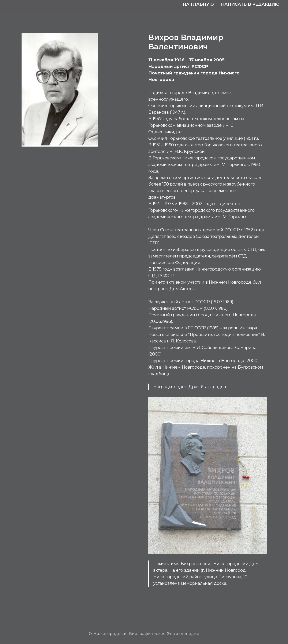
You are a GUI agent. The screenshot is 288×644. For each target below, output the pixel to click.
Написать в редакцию (250, 4)
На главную (198, 4)
